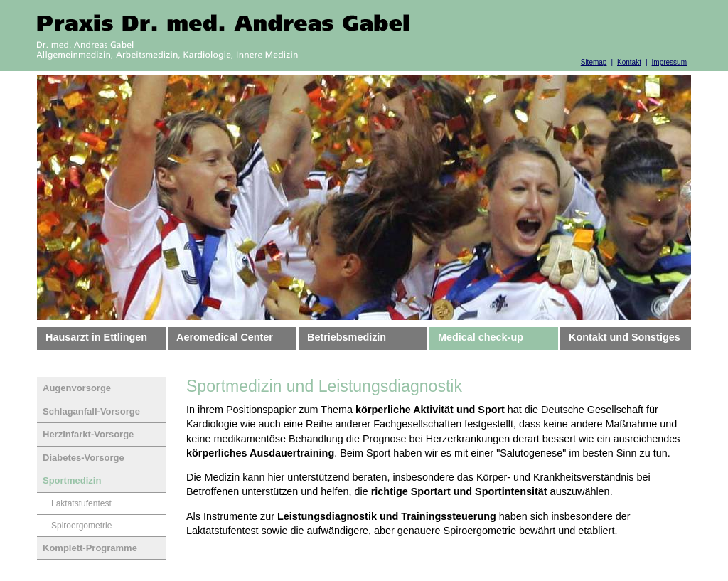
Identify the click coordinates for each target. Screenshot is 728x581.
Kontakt (629, 62)
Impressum (669, 62)
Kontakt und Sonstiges (625, 337)
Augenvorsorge (77, 388)
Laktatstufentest (81, 503)
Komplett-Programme (90, 548)
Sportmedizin (72, 480)
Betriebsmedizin (347, 337)
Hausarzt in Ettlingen (96, 337)
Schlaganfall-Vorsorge (91, 411)
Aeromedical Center (225, 337)
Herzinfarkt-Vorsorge (88, 434)
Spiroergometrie (81, 526)
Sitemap (594, 62)
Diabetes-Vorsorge (84, 458)
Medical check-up (481, 337)
